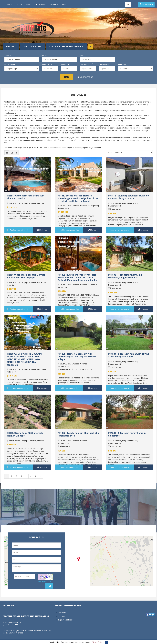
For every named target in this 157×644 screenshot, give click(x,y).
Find (67, 77)
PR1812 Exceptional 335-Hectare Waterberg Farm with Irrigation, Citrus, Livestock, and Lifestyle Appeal (78, 198)
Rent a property (32, 47)
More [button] (65, 4)
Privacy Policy (97, 642)
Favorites (54, 4)
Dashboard (146, 4)
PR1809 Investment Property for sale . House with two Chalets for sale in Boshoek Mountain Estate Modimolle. (77, 277)
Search (9, 4)
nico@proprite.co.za (13, 622)
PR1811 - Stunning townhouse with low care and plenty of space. (129, 197)
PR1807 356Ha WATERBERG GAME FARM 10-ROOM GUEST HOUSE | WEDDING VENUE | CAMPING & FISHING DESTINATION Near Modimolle (25, 359)
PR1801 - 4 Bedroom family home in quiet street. (127, 434)
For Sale (19, 4)
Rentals (29, 4)
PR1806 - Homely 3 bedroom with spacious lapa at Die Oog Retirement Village (77, 357)
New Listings (41, 4)
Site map (61, 616)
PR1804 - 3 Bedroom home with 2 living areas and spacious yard (129, 355)
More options (85, 77)
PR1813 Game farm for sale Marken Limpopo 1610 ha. (26, 197)
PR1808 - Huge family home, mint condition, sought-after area (126, 276)
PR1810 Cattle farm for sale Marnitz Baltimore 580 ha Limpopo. (26, 276)
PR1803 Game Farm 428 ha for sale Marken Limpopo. (25, 434)
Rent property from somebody (66, 47)
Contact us (62, 612)
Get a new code (45, 581)
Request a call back (65, 620)
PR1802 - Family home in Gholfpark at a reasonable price (78, 434)
